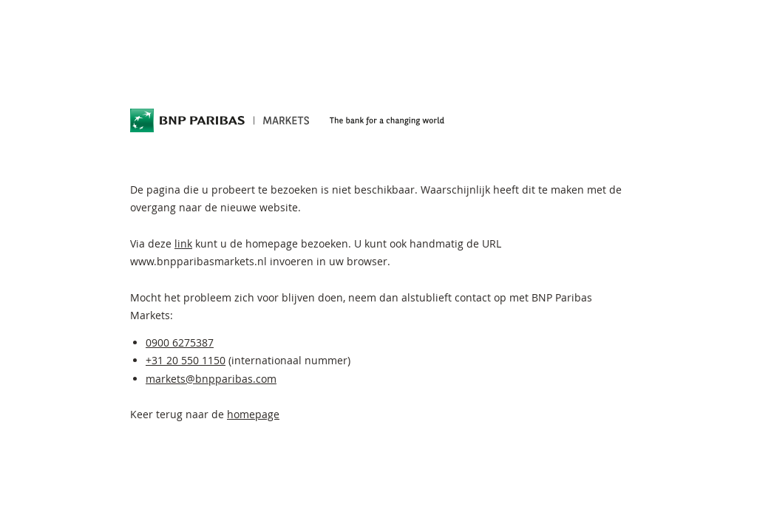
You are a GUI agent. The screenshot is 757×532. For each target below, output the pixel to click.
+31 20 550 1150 (186, 360)
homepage (253, 414)
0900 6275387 (180, 342)
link (183, 243)
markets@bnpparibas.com (211, 379)
